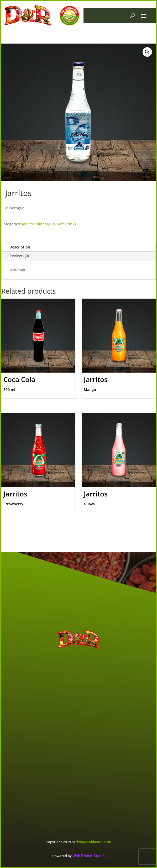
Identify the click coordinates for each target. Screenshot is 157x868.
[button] (147, 52)
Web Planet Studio (89, 856)
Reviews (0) (19, 256)
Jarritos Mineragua (38, 224)
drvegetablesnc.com (93, 842)
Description (20, 247)
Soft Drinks (67, 224)
